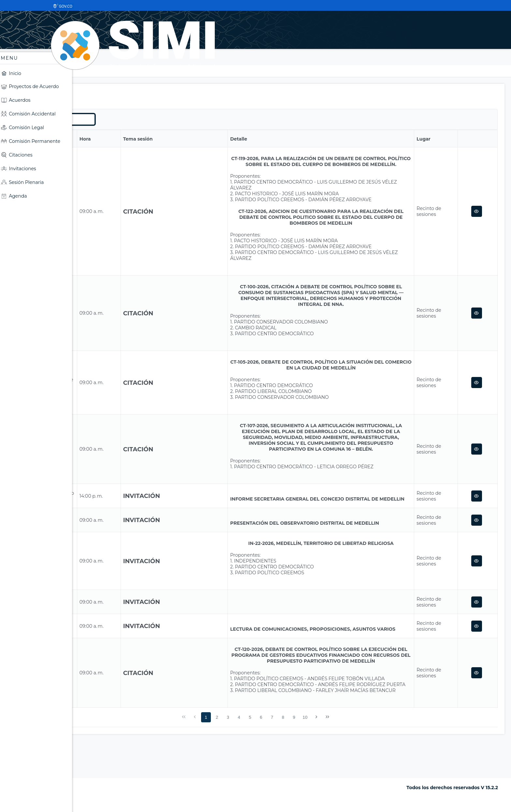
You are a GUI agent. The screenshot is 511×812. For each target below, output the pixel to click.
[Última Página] (365, 752)
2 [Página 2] (254, 752)
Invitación (200, 508)
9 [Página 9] (332, 752)
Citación (197, 214)
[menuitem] (37, 73)
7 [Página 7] (309, 752)
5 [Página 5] (287, 752)
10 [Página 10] (343, 752)
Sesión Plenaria (130, 71)
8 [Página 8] (321, 752)
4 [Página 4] (277, 752)
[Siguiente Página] (354, 752)
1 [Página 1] (243, 752)
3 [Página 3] (265, 752)
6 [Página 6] (298, 752)
